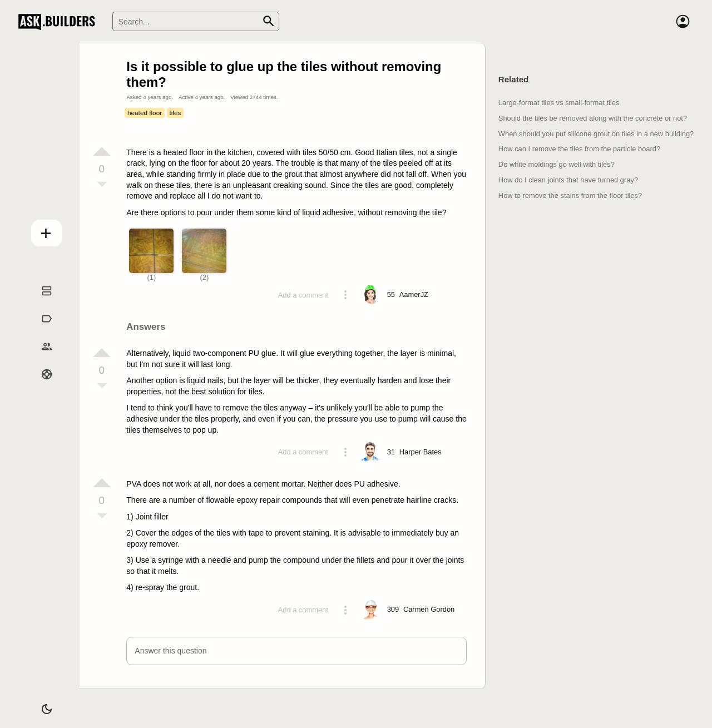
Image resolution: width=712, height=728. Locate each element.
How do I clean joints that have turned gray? (568, 180)
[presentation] (382, 378)
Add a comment (303, 295)
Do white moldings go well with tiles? (557, 164)
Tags (37, 330)
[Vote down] (102, 185)
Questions (38, 302)
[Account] (683, 22)
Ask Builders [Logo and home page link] (59, 22)
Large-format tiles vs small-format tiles (559, 103)
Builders (38, 357)
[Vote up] (102, 151)
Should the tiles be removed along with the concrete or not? (593, 118)
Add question (38, 229)
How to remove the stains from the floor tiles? (570, 195)
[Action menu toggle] (345, 295)
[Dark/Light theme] (38, 702)
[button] (296, 651)
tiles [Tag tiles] (175, 113)
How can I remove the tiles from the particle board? (579, 149)
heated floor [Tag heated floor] (145, 113)
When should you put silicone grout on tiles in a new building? (596, 134)
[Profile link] (414, 295)
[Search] (196, 21)
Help (38, 385)
